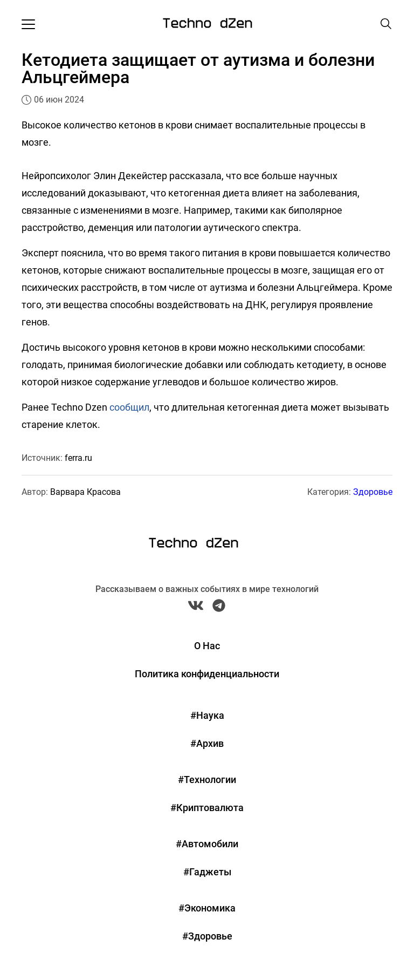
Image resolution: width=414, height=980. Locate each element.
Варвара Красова (85, 492)
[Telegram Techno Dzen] (219, 608)
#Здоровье (207, 936)
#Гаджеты (207, 872)
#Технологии (207, 780)
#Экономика (207, 908)
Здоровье (373, 492)
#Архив (207, 743)
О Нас (207, 646)
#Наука (207, 715)
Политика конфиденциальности (207, 674)
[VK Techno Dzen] (196, 608)
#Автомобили (207, 844)
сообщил (129, 407)
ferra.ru (78, 458)
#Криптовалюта (207, 808)
